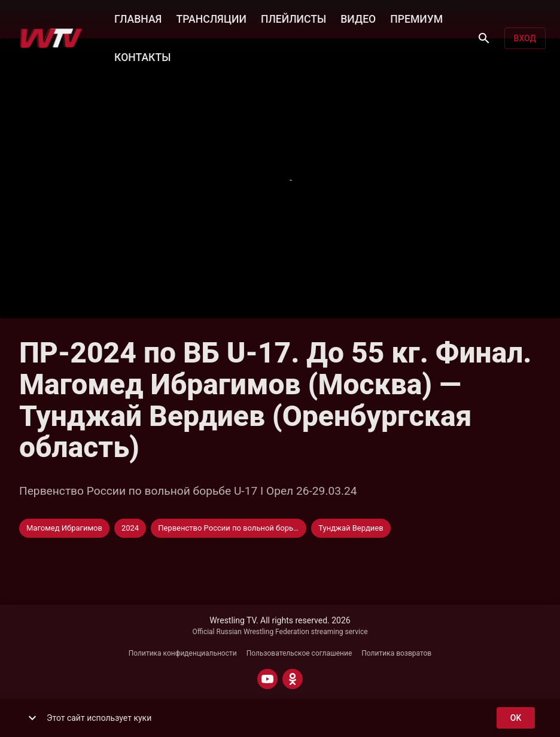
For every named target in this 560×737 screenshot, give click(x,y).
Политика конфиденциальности (183, 653)
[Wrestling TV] (51, 38)
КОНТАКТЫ (142, 56)
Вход (525, 39)
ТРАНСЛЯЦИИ (211, 18)
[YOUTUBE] (267, 679)
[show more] (32, 718)
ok (516, 718)
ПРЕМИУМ (416, 18)
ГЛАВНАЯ (138, 18)
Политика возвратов (396, 653)
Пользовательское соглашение (299, 653)
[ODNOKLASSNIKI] (293, 679)
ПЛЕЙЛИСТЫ (293, 18)
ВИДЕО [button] (358, 18)
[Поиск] (484, 38)
